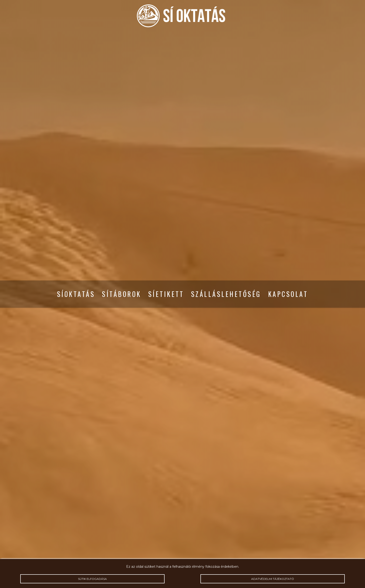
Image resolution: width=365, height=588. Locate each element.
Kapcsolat (288, 294)
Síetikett (166, 294)
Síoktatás (76, 294)
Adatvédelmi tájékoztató (272, 579)
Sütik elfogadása (92, 579)
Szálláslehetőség (226, 294)
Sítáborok (122, 294)
